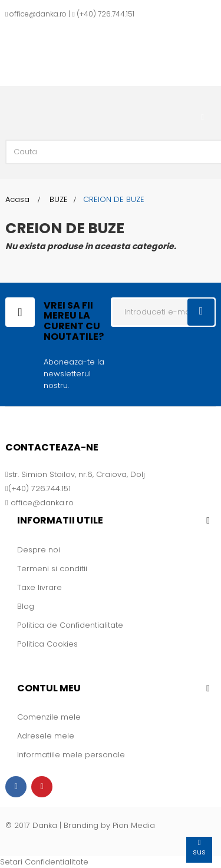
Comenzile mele (49, 717)
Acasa (17, 199)
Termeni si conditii (52, 569)
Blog (26, 606)
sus (199, 847)
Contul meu (49, 688)
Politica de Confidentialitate (70, 625)
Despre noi (39, 550)
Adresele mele (46, 736)
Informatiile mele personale (71, 755)
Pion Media (134, 825)
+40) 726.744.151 (107, 14)
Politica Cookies (47, 644)
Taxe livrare (39, 587)
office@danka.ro (38, 14)
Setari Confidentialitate (44, 862)
